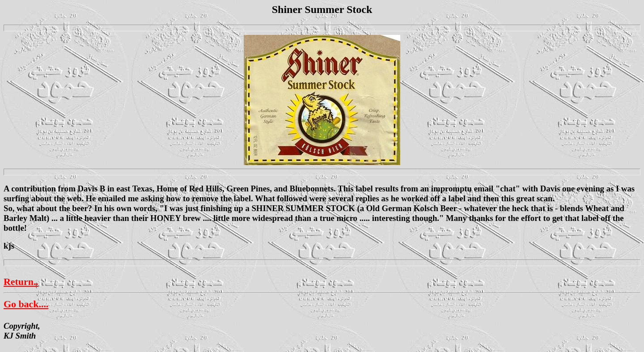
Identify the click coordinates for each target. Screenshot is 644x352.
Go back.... (26, 304)
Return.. (21, 282)
